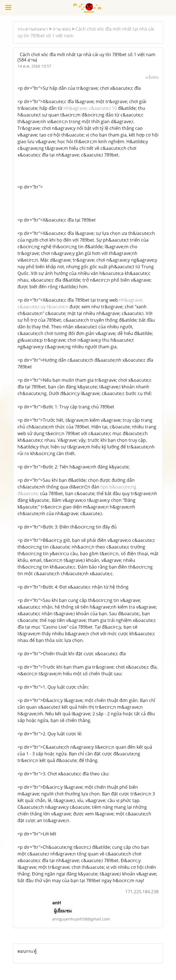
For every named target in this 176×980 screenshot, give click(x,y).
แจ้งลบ (152, 77)
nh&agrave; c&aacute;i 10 (90, 108)
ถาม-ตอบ (62, 29)
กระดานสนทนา (33, 29)
